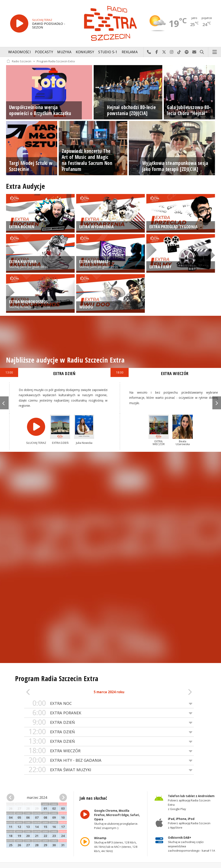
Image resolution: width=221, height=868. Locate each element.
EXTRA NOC (109, 703)
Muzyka (64, 52)
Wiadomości (20, 52)
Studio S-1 (108, 52)
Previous (4, 403)
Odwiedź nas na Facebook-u (157, 52)
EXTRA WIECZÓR (109, 751)
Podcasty (44, 52)
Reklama (130, 52)
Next (217, 403)
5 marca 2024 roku (109, 692)
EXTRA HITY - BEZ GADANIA (109, 760)
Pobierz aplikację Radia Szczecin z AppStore (189, 823)
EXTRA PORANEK (109, 713)
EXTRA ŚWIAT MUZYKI (109, 770)
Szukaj (202, 52)
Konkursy (85, 52)
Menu (215, 52)
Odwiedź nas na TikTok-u (179, 52)
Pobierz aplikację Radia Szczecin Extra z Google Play (191, 802)
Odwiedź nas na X (164, 52)
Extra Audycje (25, 186)
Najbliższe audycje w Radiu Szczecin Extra (65, 360)
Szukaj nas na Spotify (187, 52)
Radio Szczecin (19, 61)
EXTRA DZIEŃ (109, 722)
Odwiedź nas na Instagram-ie (172, 52)
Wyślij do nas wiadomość (194, 52)
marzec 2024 (37, 798)
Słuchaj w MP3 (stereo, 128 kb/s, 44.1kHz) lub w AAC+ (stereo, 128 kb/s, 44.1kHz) (116, 845)
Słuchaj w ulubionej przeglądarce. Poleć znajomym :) (117, 820)
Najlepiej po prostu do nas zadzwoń (149, 52)
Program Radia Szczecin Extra (56, 61)
